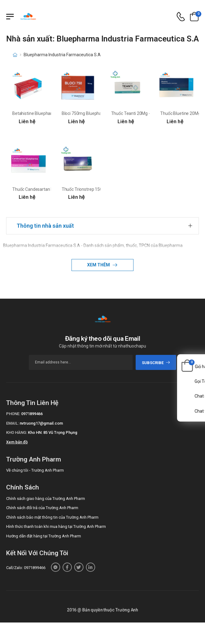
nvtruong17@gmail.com (41, 423)
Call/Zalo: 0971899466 (26, 568)
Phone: (13, 414)
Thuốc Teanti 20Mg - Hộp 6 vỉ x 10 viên (148, 113)
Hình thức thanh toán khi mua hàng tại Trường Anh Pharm (56, 526)
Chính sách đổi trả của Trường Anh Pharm (42, 508)
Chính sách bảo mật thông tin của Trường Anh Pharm (52, 517)
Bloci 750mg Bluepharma (86, 113)
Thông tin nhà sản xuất (45, 226)
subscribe (156, 363)
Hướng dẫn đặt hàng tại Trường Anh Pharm (44, 536)
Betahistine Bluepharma (35, 113)
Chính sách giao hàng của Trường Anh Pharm (46, 499)
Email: (12, 423)
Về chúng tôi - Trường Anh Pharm (35, 470)
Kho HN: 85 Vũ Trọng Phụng (53, 432)
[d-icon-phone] (181, 17)
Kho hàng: (17, 432)
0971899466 (32, 414)
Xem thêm (99, 265)
